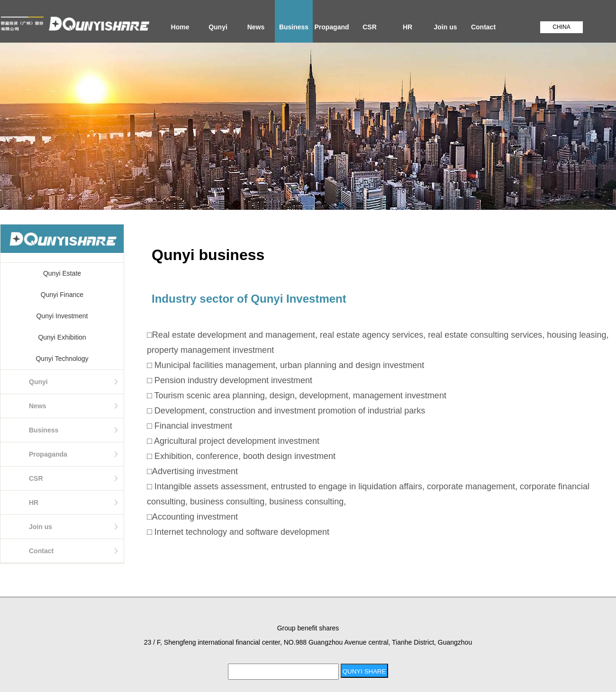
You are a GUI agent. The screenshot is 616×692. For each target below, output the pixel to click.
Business (294, 27)
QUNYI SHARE (364, 671)
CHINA (561, 27)
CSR (370, 27)
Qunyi (218, 27)
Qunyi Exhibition (62, 337)
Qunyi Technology (62, 359)
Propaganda (331, 33)
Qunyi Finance (62, 295)
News (256, 27)
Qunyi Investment (62, 316)
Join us (445, 27)
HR (408, 27)
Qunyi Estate (62, 273)
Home (180, 27)
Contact (483, 27)
